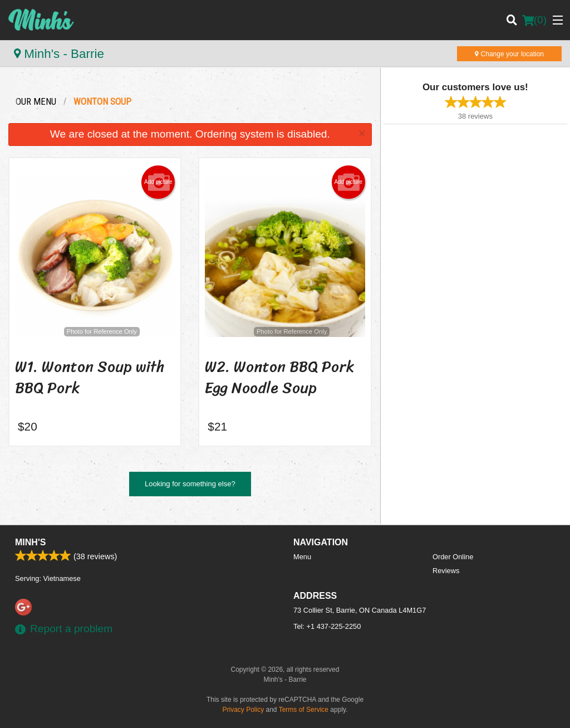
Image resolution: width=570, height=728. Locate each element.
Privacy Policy (244, 710)
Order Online (453, 557)
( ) (534, 20)
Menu (302, 557)
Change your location (509, 54)
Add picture (158, 182)
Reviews (446, 571)
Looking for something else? (190, 484)
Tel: (327, 626)
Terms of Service (304, 710)
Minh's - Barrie (59, 54)
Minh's (30, 542)
